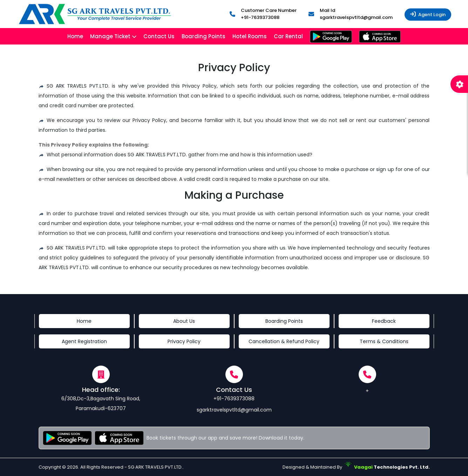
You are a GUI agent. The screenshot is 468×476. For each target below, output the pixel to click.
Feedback (384, 321)
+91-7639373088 (260, 17)
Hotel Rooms (250, 36)
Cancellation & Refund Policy (284, 341)
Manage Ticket (110, 36)
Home (75, 36)
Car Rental (288, 36)
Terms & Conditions (384, 341)
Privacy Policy (184, 341)
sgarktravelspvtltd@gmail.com (356, 17)
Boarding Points (204, 36)
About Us (184, 321)
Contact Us (159, 36)
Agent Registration (84, 341)
